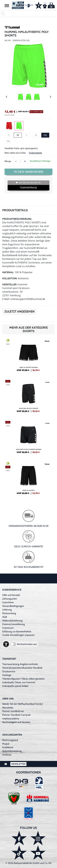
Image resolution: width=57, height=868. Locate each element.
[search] (28, 14)
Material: (8, 272)
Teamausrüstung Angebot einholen (20, 664)
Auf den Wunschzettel (28, 183)
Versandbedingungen (13, 606)
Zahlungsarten (10, 599)
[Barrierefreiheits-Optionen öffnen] (6, 644)
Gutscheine (8, 602)
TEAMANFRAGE (28, 188)
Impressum (8, 628)
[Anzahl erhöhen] (25, 161)
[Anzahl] (20, 161)
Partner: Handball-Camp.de (16, 715)
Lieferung (7, 610)
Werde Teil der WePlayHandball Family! (22, 704)
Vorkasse (7, 755)
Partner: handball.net (13, 711)
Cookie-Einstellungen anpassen (18, 635)
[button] (7, 5)
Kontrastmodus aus (27, 644)
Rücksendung (9, 613)
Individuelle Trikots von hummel (19, 682)
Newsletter (8, 708)
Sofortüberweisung (12, 751)
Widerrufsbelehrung (12, 621)
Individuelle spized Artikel (15, 686)
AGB (5, 617)
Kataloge (7, 675)
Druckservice (9, 671)
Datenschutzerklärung (14, 624)
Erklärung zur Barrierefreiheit (17, 631)
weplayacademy (11, 718)
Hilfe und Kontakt (11, 595)
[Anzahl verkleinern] (16, 161)
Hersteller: (10, 284)
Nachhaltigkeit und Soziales (16, 722)
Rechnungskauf (10, 740)
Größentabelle (35, 153)
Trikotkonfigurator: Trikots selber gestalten (24, 679)
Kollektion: (10, 278)
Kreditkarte (8, 747)
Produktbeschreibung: (17, 219)
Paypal (6, 744)
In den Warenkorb (28, 172)
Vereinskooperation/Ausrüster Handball (22, 668)
